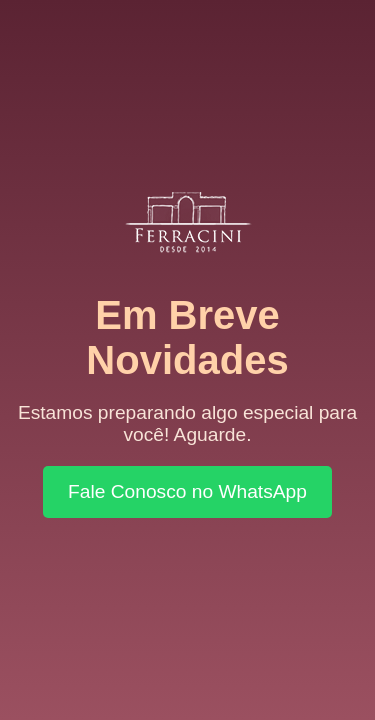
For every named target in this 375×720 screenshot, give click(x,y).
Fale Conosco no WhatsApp (187, 491)
